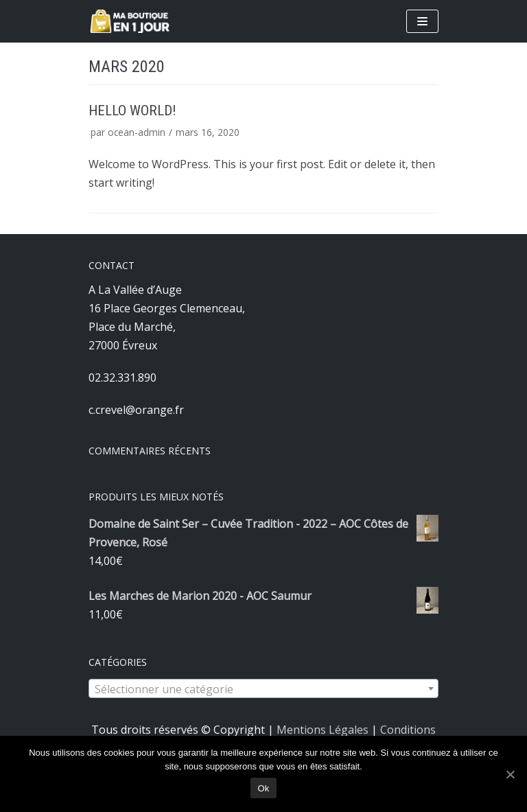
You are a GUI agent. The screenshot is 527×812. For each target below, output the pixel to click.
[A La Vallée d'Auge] (130, 21)
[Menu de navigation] (422, 21)
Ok (263, 788)
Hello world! (132, 111)
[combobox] (263, 688)
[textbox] (263, 689)
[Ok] (510, 774)
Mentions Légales (323, 730)
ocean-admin (137, 132)
